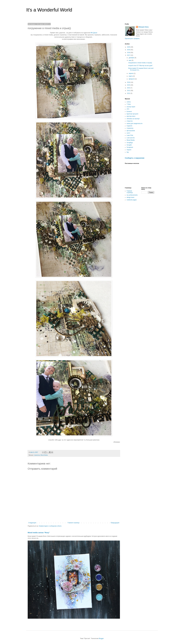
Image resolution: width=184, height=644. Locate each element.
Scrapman (130, 147)
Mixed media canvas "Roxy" (39, 533)
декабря (132, 58)
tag (128, 152)
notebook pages (132, 200)
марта (131, 76)
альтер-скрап (131, 107)
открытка (130, 121)
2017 (129, 55)
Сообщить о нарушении (135, 158)
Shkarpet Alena (143, 27)
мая (130, 60)
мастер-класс (131, 116)
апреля (131, 73)
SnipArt (129, 150)
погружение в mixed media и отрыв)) (140, 63)
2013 (129, 91)
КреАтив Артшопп (132, 114)
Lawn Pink (130, 135)
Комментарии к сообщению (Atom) (50, 526)
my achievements (132, 195)
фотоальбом (131, 131)
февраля (132, 79)
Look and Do (131, 138)
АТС (128, 109)
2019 (129, 50)
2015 (129, 85)
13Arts (129, 102)
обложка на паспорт (133, 119)
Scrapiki (129, 145)
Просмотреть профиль (132, 39)
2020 (129, 47)
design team (130, 197)
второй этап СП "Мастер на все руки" (141, 66)
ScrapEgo (130, 143)
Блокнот (129, 112)
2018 (129, 53)
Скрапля (129, 126)
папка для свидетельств (134, 123)
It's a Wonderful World (49, 10)
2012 (129, 93)
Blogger (101, 638)
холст (128, 133)
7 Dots (129, 104)
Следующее (32, 523)
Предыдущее (115, 523)
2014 (129, 88)
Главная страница (74, 523)
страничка (37, 455)
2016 (129, 82)
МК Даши (94, 33)
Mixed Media (44, 455)
